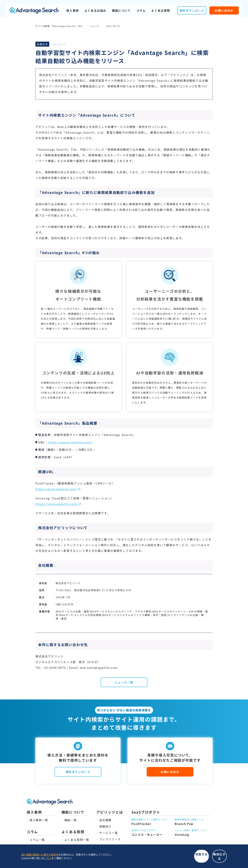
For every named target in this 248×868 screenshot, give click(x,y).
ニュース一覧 (124, 682)
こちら (48, 860)
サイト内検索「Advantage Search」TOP (59, 26)
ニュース (94, 26)
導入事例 (72, 10)
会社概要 (105, 820)
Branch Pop (184, 824)
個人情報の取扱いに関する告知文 (40, 856)
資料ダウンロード (192, 10)
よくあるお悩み (95, 10)
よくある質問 (161, 10)
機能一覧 (71, 820)
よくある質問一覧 (77, 840)
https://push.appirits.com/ (56, 489)
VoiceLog (182, 835)
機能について (121, 10)
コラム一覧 (37, 840)
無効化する (205, 858)
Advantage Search (34, 10)
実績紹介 (105, 826)
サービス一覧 (109, 833)
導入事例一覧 (39, 820)
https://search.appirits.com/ (70, 442)
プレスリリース (110, 839)
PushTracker (141, 824)
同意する (159, 858)
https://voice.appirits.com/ (57, 504)
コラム (141, 10)
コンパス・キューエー (147, 835)
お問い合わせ (224, 10)
